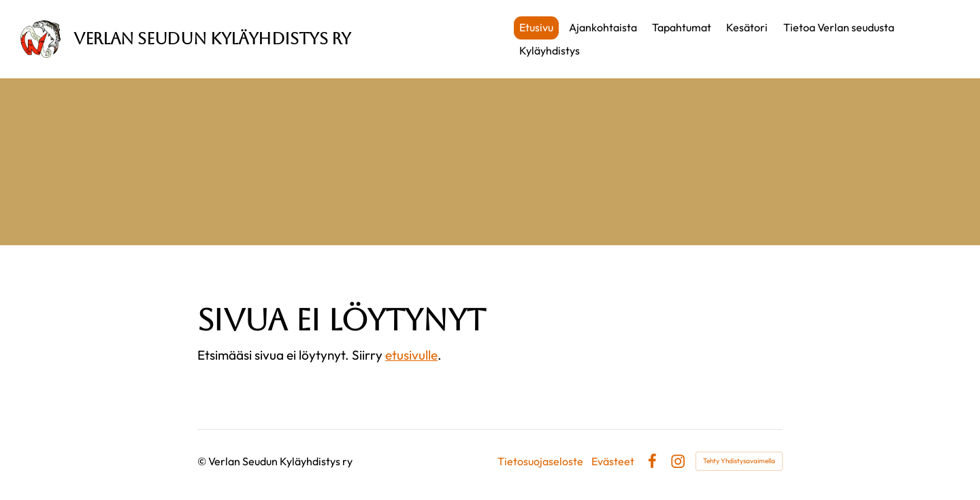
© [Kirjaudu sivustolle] (203, 461)
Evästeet (613, 461)
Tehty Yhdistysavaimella (739, 461)
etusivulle (411, 355)
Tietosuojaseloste (540, 461)
